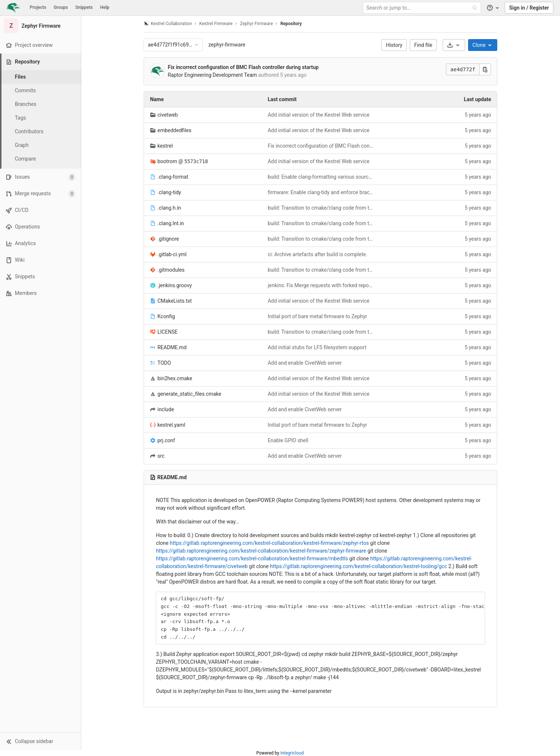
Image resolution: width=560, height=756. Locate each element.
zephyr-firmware (227, 45)
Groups (61, 7)
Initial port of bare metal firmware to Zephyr (317, 316)
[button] (40, 741)
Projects (38, 7)
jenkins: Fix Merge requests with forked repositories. (321, 285)
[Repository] (41, 62)
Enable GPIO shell (288, 440)
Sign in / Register (529, 8)
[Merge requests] (40, 194)
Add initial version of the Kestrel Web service (319, 115)
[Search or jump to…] (423, 8)
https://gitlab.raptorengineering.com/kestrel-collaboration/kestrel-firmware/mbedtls (252, 559)
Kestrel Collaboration (168, 23)
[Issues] (40, 177)
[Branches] (41, 104)
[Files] (41, 77)
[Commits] (41, 91)
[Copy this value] (485, 69)
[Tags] (41, 118)
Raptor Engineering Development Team (213, 75)
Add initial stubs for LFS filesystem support (317, 347)
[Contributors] (41, 132)
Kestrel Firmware (216, 24)
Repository (291, 24)
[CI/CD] (40, 210)
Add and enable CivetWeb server (305, 363)
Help (105, 7)
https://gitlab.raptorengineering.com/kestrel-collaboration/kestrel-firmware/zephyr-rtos (269, 543)
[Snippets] (40, 277)
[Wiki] (40, 260)
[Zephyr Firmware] (41, 26)
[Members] (40, 293)
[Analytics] (40, 243)
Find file (423, 45)
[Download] (454, 45)
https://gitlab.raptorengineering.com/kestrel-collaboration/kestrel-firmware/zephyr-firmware (261, 551)
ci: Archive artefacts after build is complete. (317, 254)
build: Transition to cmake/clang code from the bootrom (321, 208)
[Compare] (41, 159)
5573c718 (196, 161)
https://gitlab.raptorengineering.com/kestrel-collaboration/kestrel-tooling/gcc (358, 566)
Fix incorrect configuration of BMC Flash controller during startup (243, 67)
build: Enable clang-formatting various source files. (321, 177)
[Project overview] (40, 45)
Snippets (84, 7)
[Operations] (40, 227)
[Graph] (41, 145)
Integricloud (292, 753)
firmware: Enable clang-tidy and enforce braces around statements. (321, 192)
